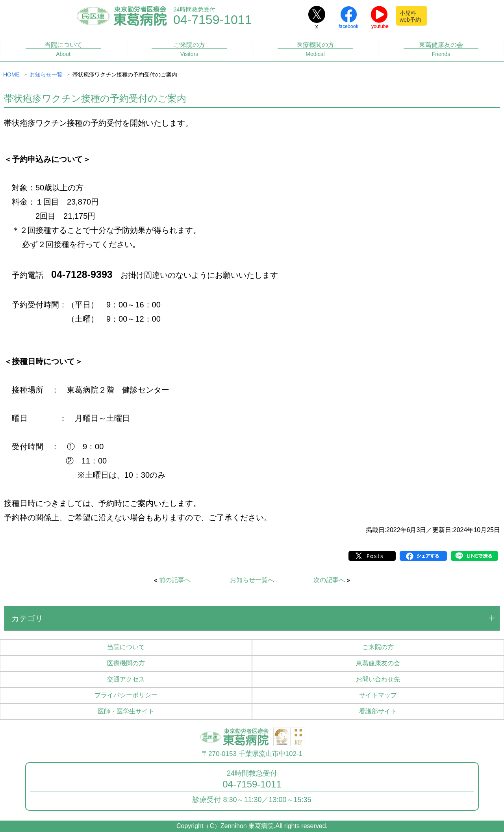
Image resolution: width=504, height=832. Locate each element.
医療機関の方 (315, 49)
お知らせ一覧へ (252, 580)
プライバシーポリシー (126, 695)
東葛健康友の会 (441, 49)
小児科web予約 (410, 16)
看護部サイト (378, 711)
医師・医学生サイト (126, 711)
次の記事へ (329, 580)
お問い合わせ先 (378, 679)
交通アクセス (126, 679)
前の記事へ (175, 580)
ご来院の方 (189, 49)
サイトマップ (378, 695)
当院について (63, 49)
